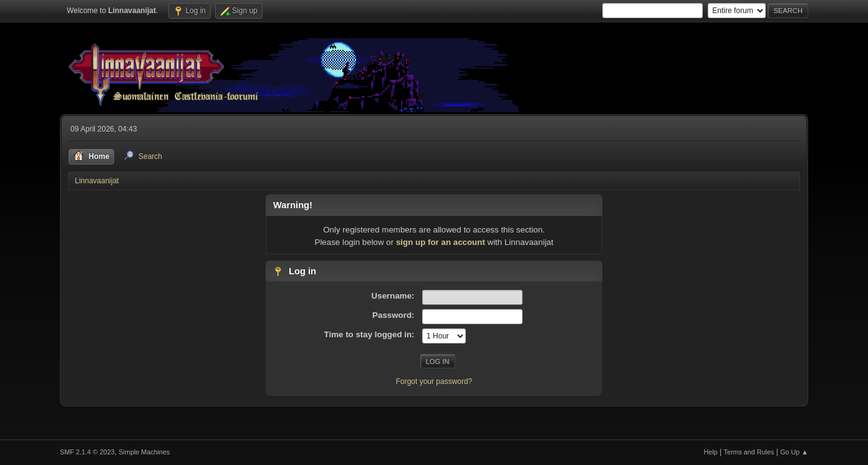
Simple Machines (144, 452)
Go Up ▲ (794, 452)
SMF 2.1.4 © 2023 (87, 452)
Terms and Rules (749, 452)
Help (711, 452)
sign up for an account (441, 242)
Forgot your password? (434, 381)
